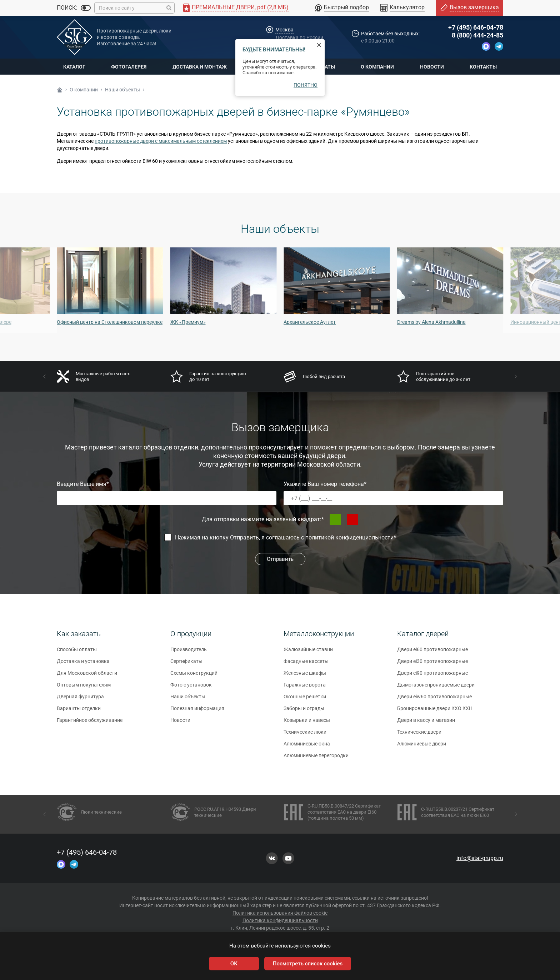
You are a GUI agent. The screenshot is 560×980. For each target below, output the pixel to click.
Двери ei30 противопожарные (432, 664)
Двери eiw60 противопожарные (434, 699)
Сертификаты (186, 664)
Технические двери (419, 735)
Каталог (74, 67)
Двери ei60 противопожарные (432, 652)
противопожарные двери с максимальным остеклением (161, 141)
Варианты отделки (79, 711)
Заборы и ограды (304, 711)
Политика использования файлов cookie (280, 913)
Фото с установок (191, 688)
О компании (377, 67)
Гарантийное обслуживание (90, 723)
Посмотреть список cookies (308, 964)
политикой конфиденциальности (349, 537)
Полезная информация (197, 711)
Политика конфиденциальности (280, 920)
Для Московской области (87, 676)
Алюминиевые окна (307, 747)
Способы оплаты (77, 652)
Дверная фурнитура (80, 699)
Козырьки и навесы (307, 723)
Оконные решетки (305, 699)
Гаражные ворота (305, 688)
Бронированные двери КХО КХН (435, 711)
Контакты (483, 67)
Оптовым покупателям (84, 688)
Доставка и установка (83, 664)
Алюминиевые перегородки (316, 758)
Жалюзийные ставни (308, 652)
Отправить (280, 559)
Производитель (189, 652)
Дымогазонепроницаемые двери (436, 688)
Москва (284, 30)
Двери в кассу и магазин (426, 723)
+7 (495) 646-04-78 (476, 27)
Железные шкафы (305, 676)
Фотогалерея (129, 67)
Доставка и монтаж (200, 67)
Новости (432, 67)
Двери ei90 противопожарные (432, 676)
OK (234, 964)
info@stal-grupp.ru (480, 858)
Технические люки (305, 735)
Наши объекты (188, 699)
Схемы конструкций (194, 676)
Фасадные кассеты (306, 664)
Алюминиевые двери (422, 747)
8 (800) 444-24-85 (477, 35)
